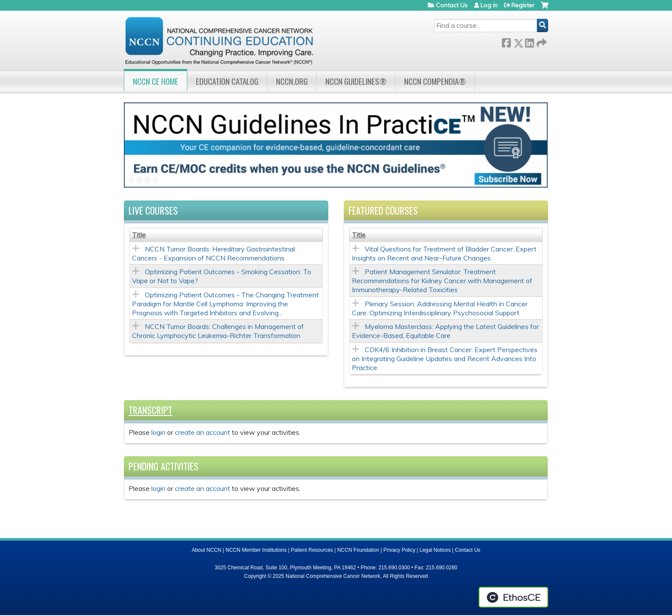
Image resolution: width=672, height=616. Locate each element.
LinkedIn (529, 41)
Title (139, 235)
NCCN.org (292, 81)
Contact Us (452, 5)
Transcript (150, 410)
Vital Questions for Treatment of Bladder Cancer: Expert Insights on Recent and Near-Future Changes (444, 254)
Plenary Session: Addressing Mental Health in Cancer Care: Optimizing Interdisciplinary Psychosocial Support (440, 309)
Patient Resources (312, 550)
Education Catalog (227, 81)
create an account (202, 433)
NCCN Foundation (358, 550)
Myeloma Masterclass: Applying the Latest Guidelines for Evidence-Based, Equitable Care (445, 331)
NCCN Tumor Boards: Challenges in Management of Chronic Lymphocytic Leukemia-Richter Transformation (218, 331)
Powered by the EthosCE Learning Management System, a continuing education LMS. (513, 598)
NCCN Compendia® (435, 81)
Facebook (506, 41)
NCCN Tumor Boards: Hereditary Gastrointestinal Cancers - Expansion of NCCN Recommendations (213, 254)
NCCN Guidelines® (356, 81)
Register (523, 5)
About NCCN (206, 550)
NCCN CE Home (156, 81)
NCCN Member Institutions (256, 550)
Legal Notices (435, 550)
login (158, 433)
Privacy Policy (400, 550)
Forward (541, 41)
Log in (489, 5)
